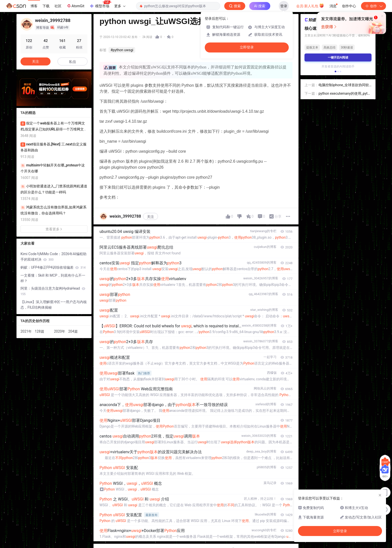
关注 (150, 217)
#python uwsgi (122, 50)
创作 (373, 6)
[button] (335, 71)
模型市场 (100, 4)
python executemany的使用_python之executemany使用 (345, 94)
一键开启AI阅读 (338, 57)
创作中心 (349, 6)
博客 (34, 6)
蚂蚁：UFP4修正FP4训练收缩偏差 (53, 267)
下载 (46, 6)
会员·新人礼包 (310, 5)
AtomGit (75, 6)
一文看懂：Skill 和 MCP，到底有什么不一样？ (53, 278)
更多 (120, 6)
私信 (72, 62)
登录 (284, 6)
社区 (58, 6)
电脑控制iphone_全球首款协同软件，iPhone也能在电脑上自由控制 (345, 85)
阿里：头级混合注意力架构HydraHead (53, 291)
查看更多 (54, 229)
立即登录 (247, 47)
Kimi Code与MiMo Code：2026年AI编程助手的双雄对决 (53, 257)
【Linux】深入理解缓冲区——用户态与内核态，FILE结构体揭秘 (54, 305)
